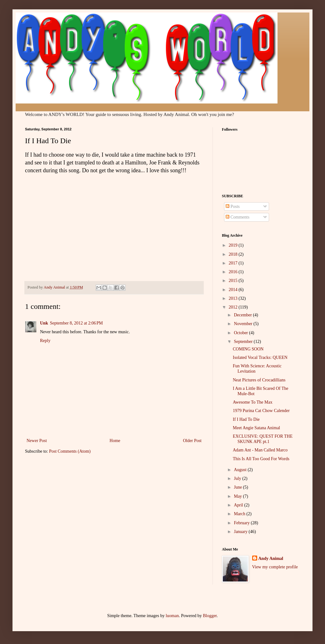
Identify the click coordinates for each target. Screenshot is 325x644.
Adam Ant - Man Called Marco (260, 450)
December (243, 315)
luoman (172, 616)
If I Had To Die (246, 419)
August (241, 470)
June (238, 487)
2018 (234, 254)
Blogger (210, 616)
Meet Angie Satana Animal (256, 428)
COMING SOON (248, 349)
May (238, 496)
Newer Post (37, 441)
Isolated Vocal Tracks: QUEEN (260, 357)
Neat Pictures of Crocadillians (259, 380)
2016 (234, 272)
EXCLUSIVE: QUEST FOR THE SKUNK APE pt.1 (263, 439)
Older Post (192, 441)
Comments (237, 217)
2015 (234, 281)
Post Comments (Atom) (70, 451)
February (242, 523)
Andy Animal (271, 558)
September (244, 342)
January (241, 532)
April (239, 505)
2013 (234, 298)
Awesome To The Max (253, 402)
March (240, 514)
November (244, 324)
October (241, 333)
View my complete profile (275, 567)
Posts (233, 206)
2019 (234, 245)
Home (115, 441)
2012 (234, 307)
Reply (45, 341)
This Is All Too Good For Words (261, 459)
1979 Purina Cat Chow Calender (261, 411)
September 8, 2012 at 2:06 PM (76, 323)
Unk (44, 323)
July (238, 478)
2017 (234, 263)
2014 (234, 290)
